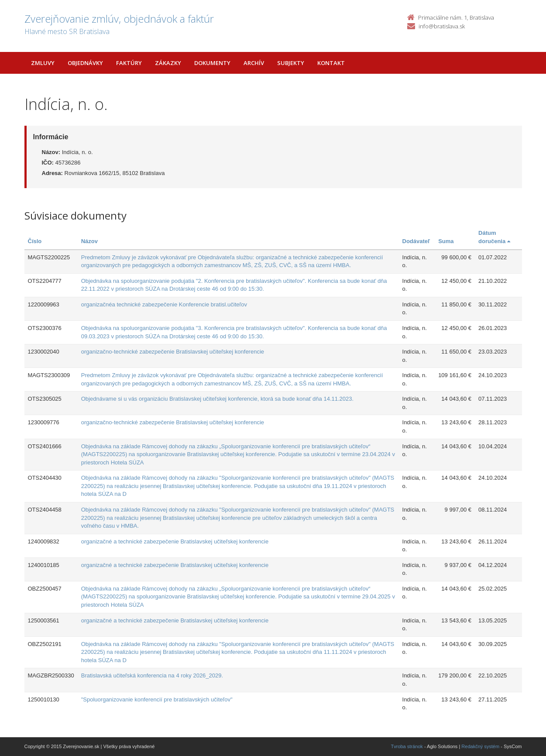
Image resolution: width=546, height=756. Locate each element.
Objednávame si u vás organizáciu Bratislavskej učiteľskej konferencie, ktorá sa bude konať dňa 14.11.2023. (217, 399)
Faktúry (129, 63)
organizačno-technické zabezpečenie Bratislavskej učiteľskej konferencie (173, 352)
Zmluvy (43, 63)
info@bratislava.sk (442, 26)
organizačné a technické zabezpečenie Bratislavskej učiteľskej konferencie (175, 541)
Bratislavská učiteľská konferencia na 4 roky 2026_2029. (152, 675)
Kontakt (331, 63)
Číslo (35, 241)
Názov (89, 241)
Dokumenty (212, 63)
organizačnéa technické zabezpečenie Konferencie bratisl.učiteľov (164, 304)
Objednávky (85, 63)
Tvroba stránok (407, 746)
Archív (254, 63)
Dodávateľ (416, 241)
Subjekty (291, 63)
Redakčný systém (480, 746)
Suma (446, 241)
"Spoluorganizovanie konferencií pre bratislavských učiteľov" (157, 699)
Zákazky (168, 63)
